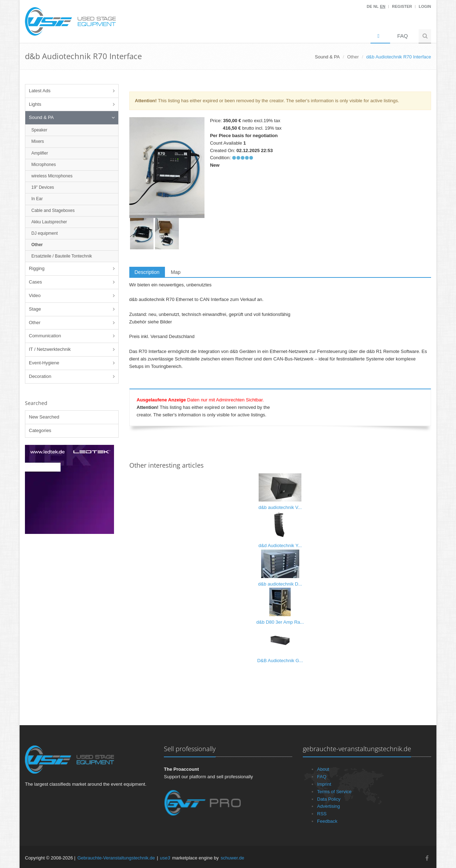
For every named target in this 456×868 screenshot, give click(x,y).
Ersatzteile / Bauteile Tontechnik (62, 256)
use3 (165, 858)
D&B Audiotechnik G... (280, 661)
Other (353, 57)
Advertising (328, 806)
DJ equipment (45, 233)
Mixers (38, 141)
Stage (35, 309)
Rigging (37, 268)
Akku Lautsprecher (49, 222)
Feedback (327, 821)
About (323, 769)
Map (176, 272)
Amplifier (40, 153)
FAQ (403, 36)
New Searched (44, 417)
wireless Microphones (52, 176)
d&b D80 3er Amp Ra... (280, 622)
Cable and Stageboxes (53, 210)
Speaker (39, 130)
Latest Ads (40, 91)
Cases (35, 282)
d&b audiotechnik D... (280, 584)
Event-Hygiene (44, 363)
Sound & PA (41, 117)
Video (35, 295)
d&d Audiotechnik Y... (280, 545)
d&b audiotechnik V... (280, 507)
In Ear (37, 199)
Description (147, 272)
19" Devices (43, 187)
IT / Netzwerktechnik (50, 349)
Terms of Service (334, 792)
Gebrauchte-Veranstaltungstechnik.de (116, 858)
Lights (35, 104)
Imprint (324, 784)
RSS (322, 814)
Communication (45, 336)
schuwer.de (233, 858)
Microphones (44, 165)
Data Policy (329, 799)
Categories (40, 430)
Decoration (40, 376)
